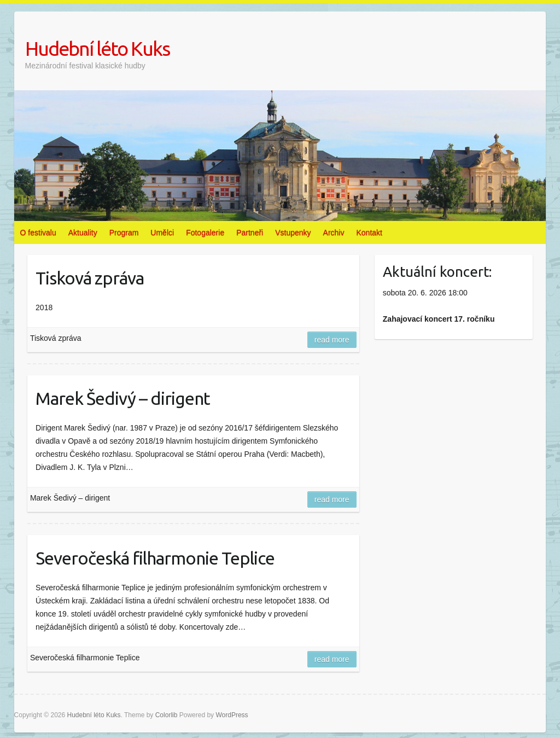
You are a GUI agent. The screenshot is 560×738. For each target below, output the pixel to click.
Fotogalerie (205, 233)
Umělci (162, 233)
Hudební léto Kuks (97, 48)
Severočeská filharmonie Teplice (155, 558)
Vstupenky (293, 233)
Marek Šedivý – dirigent (123, 398)
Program (124, 233)
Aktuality (83, 233)
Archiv (334, 233)
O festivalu (38, 233)
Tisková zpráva (90, 278)
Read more (332, 340)
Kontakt (369, 233)
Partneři (250, 233)
